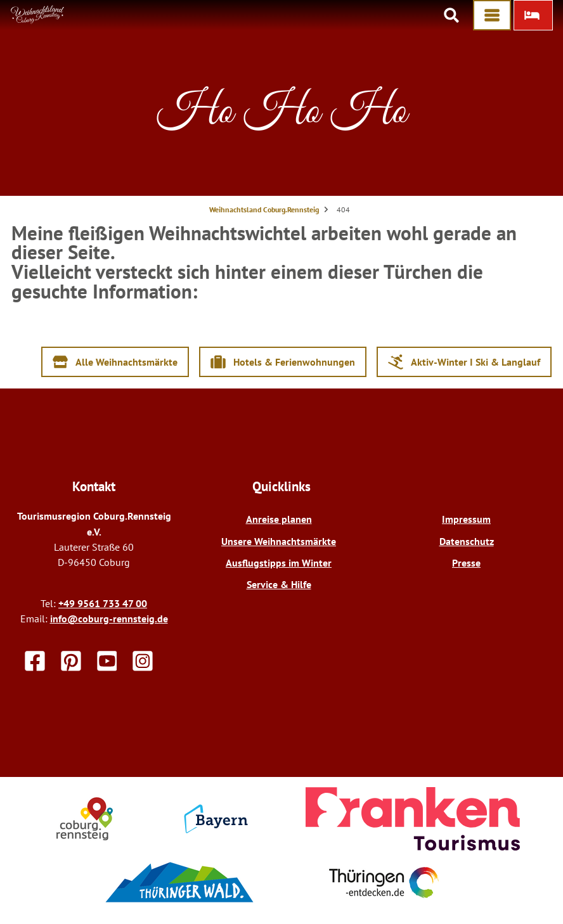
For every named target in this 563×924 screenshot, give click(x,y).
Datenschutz (467, 541)
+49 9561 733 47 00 (103, 603)
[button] (533, 15)
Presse (466, 563)
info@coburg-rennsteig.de (109, 619)
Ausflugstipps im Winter (279, 563)
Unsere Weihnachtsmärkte (279, 541)
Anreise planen (279, 519)
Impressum (466, 519)
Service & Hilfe (279, 584)
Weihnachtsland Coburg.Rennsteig (264, 209)
